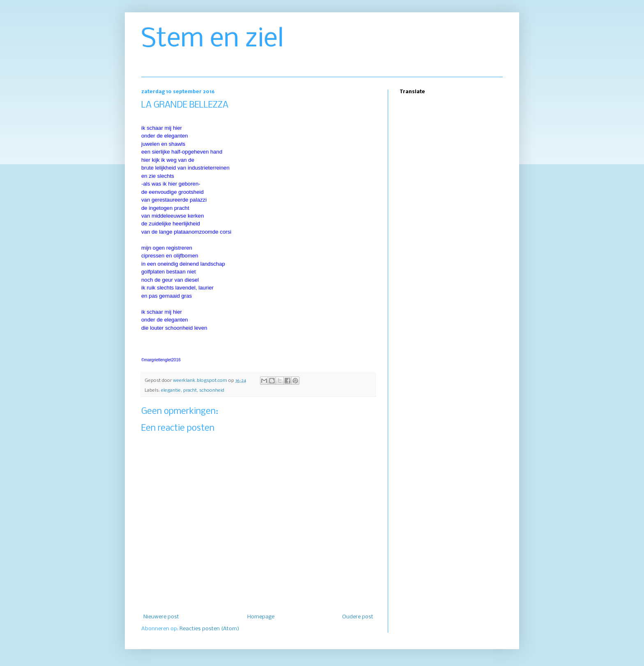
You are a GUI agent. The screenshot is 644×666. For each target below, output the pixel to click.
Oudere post (358, 617)
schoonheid (212, 390)
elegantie (171, 390)
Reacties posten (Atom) (209, 629)
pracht (190, 390)
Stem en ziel (213, 39)
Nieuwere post (161, 617)
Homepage (261, 617)
